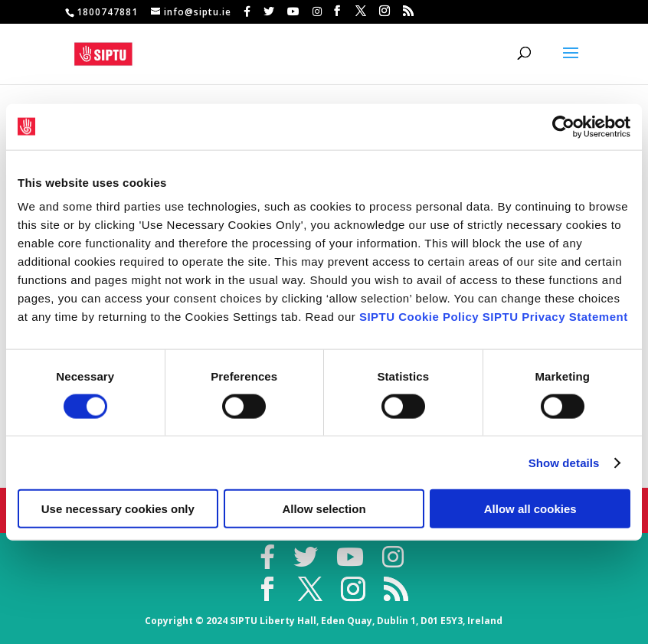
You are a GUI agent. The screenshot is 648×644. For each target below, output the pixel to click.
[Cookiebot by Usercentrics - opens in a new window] (563, 126)
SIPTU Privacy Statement (555, 317)
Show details (564, 462)
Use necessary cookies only (118, 509)
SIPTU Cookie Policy (419, 317)
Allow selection (324, 509)
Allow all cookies (530, 509)
